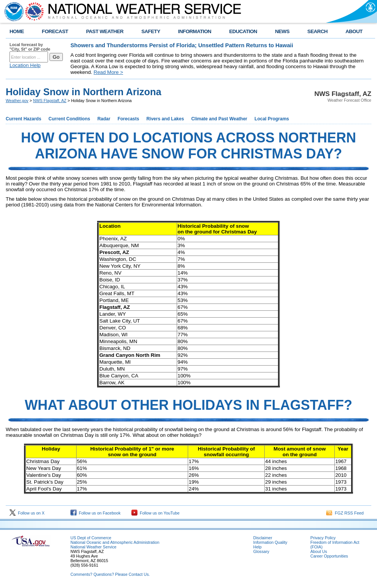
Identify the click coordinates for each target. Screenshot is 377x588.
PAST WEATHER (105, 31)
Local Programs (272, 119)
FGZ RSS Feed (345, 513)
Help (257, 547)
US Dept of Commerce (91, 538)
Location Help (25, 65)
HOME (17, 31)
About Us (319, 551)
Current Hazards (23, 119)
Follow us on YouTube (155, 513)
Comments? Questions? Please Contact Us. (110, 574)
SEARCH (317, 31)
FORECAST (55, 31)
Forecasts (129, 119)
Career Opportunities (329, 556)
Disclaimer (263, 538)
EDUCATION (243, 31)
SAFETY (151, 31)
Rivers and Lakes (165, 119)
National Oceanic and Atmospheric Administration (115, 542)
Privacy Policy (323, 538)
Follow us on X (27, 513)
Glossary (261, 551)
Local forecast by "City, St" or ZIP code (30, 47)
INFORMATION (195, 31)
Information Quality (270, 542)
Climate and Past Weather (219, 119)
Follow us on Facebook (96, 513)
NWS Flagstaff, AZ (50, 101)
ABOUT (354, 31)
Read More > (108, 72)
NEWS (282, 31)
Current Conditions (69, 119)
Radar (104, 119)
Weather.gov (17, 101)
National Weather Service (93, 547)
